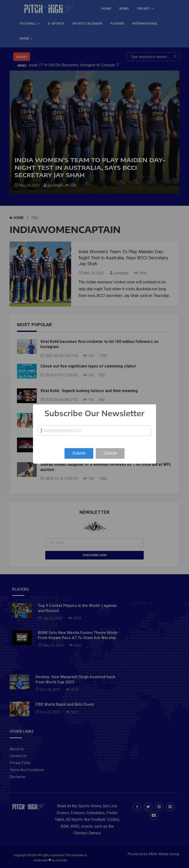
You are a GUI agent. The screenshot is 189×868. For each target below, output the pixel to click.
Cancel (110, 453)
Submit (79, 453)
